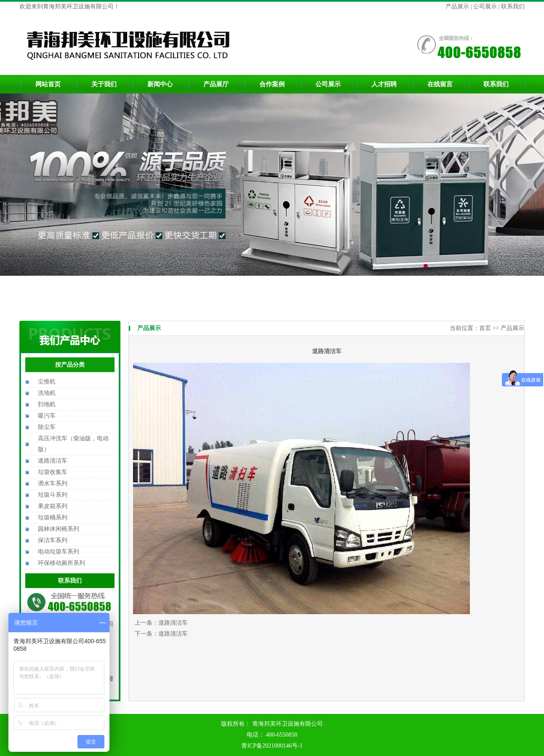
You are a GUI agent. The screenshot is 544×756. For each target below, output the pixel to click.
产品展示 (458, 7)
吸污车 (47, 416)
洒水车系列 (53, 483)
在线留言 (440, 84)
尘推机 (47, 382)
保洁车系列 (53, 540)
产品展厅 (216, 84)
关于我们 (104, 84)
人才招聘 (384, 84)
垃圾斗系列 (53, 495)
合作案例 (272, 84)
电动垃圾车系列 (59, 552)
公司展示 (485, 7)
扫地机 (47, 404)
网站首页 (48, 84)
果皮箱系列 (53, 506)
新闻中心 (160, 84)
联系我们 (512, 7)
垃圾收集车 (53, 472)
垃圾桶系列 (53, 518)
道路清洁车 (53, 461)
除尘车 (47, 427)
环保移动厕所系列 (61, 563)
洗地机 (47, 393)
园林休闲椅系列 (59, 529)
